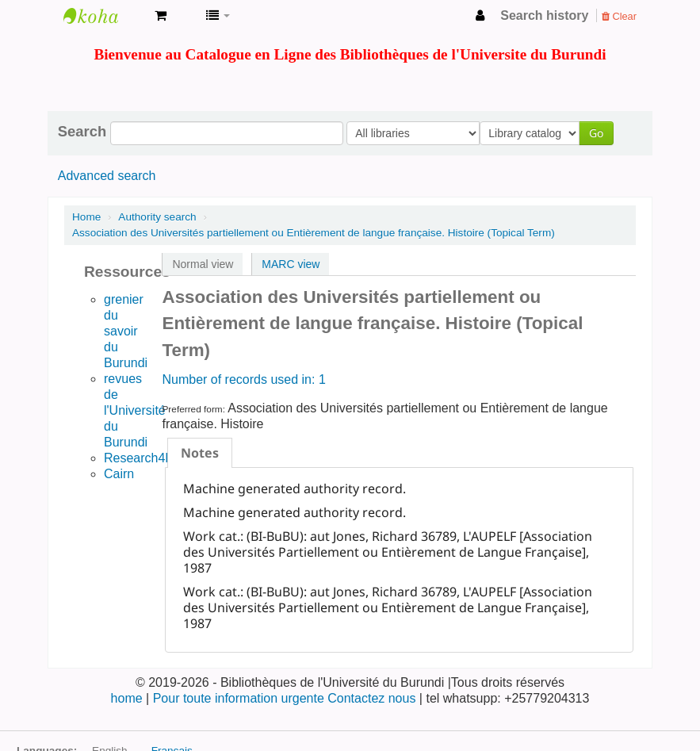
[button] (161, 16)
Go (600, 133)
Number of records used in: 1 (243, 379)
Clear (619, 16)
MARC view (291, 264)
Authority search (157, 217)
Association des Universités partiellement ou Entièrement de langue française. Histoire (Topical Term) (314, 233)
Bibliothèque (103, 16)
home (128, 698)
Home (86, 217)
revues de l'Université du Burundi (135, 410)
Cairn (119, 474)
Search (82, 132)
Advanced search (107, 176)
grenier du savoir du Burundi (126, 331)
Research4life (143, 458)
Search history (544, 15)
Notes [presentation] (200, 453)
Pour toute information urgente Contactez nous (286, 698)
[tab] (200, 453)
